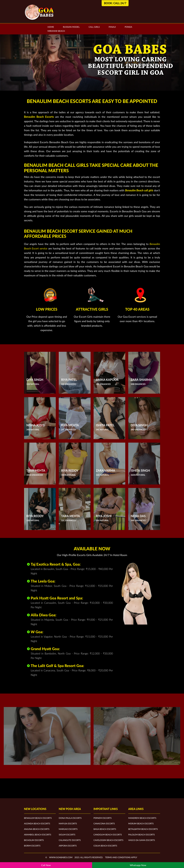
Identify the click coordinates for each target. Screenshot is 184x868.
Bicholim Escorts (34, 840)
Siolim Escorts (67, 835)
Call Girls (94, 27)
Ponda (128, 27)
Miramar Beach (56, 31)
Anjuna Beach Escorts (37, 829)
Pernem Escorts (103, 818)
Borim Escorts (32, 846)
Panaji (112, 27)
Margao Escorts (68, 829)
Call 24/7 (120, 3)
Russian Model (71, 27)
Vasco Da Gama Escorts (142, 840)
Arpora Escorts (68, 846)
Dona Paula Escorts (70, 818)
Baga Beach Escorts (105, 829)
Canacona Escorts (104, 823)
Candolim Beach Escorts (108, 835)
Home (51, 27)
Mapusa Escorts (68, 823)
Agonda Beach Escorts (37, 823)
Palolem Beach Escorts (141, 835)
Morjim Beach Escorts (141, 823)
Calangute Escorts (70, 840)
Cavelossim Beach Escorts (109, 840)
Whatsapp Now (138, 865)
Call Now (46, 865)
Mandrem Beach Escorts (142, 818)
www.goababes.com (61, 857)
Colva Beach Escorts (105, 846)
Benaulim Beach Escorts (38, 818)
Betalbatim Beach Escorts (143, 829)
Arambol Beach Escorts (38, 835)
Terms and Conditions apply (121, 857)
